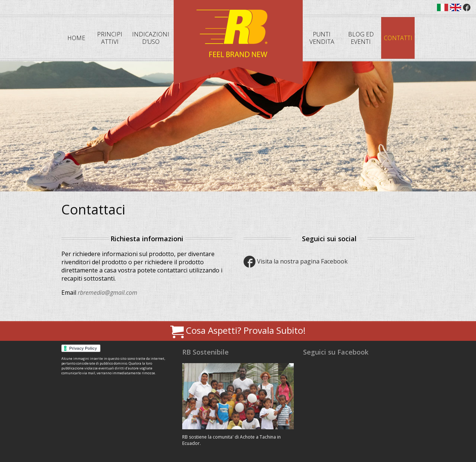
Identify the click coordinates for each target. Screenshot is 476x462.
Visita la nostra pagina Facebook (296, 261)
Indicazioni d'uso (151, 38)
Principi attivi (110, 38)
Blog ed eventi (361, 38)
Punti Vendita (322, 38)
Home (76, 38)
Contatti (398, 38)
